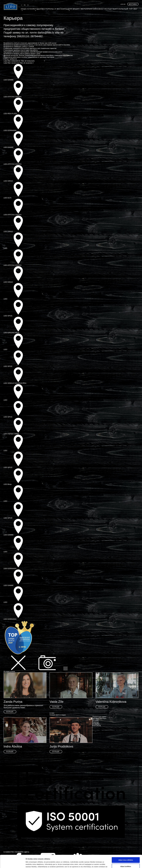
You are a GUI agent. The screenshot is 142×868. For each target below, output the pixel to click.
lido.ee (123, 4)
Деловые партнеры (99, 718)
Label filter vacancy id (11, 63)
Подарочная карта (99, 717)
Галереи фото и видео (58, 715)
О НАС (52, 713)
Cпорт (97, 8)
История (95, 720)
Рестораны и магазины (50, 8)
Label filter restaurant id (12, 61)
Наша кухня (26, 8)
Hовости (89, 8)
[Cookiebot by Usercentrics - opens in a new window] (13, 864)
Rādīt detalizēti (106, 864)
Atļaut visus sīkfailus (126, 847)
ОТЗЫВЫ (96, 724)
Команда (96, 722)
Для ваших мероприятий (73, 8)
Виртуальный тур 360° (111, 8)
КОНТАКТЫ (97, 726)
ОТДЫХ (36, 8)
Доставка (133, 4)
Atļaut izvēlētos (126, 854)
